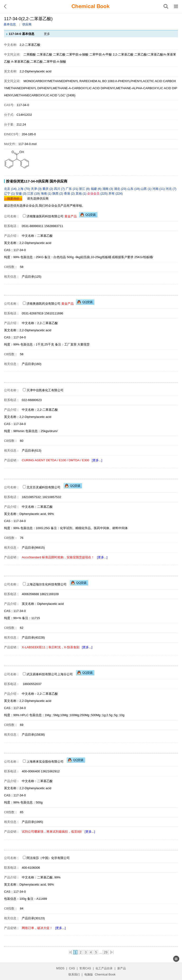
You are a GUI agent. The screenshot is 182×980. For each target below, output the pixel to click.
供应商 (27, 24)
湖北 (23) (121, 189)
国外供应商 (58, 181)
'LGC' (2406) (67, 95)
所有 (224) (116, 194)
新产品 (122, 968)
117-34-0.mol (28, 144)
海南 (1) (47, 194)
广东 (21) (72, 189)
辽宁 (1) (10, 194)
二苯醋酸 (30, 54)
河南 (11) (159, 189)
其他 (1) (81, 194)
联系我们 (74, 975)
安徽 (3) (21, 194)
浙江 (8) (85, 189)
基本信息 (10, 24)
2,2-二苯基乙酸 (123, 54)
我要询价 (13, 198)
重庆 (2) (48, 189)
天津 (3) (37, 189)
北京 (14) (11, 189)
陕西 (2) (58, 194)
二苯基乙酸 (45, 54)
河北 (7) (171, 189)
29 (106, 952)
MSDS (60, 968)
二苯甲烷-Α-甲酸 (101, 54)
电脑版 (89, 975)
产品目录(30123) (33, 918)
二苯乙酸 (60, 54)
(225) (98, 194)
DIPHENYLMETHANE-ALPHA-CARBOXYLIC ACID (136, 88)
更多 (47, 34)
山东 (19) (134, 189)
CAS (72, 968)
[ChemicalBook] (91, 6)
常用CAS (85, 968)
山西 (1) (146, 189)
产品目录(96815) (33, 548)
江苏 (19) (34, 194)
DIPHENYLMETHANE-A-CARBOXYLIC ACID (68, 88)
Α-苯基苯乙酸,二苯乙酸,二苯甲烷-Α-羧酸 (39, 62)
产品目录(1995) (32, 822)
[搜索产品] (166, 6)
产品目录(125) (32, 277)
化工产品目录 (104, 968)
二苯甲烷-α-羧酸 (77, 54)
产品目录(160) (32, 364)
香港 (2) (70, 194)
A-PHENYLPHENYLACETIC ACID (139, 81)
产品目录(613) (32, 450)
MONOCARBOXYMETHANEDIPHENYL (51, 81)
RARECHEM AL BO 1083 (97, 81)
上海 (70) (24, 189)
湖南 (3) (108, 189)
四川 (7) (60, 189)
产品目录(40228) (33, 637)
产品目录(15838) (33, 735)
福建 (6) (97, 189)
